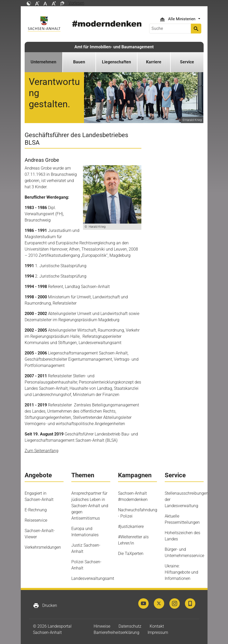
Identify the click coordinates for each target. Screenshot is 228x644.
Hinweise (102, 626)
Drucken (45, 606)
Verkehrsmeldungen (43, 547)
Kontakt (157, 626)
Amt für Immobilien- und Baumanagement (114, 47)
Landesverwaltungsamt (93, 578)
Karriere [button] (154, 62)
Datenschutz (130, 626)
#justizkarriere (131, 526)
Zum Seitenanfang (42, 451)
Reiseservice (36, 520)
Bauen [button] (79, 62)
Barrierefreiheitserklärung (116, 632)
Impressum (158, 632)
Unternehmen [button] (43, 62)
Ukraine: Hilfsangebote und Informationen (181, 572)
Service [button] (187, 62)
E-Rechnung (36, 510)
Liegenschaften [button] (116, 62)
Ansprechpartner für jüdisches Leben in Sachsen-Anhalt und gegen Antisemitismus (90, 506)
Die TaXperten (131, 554)
